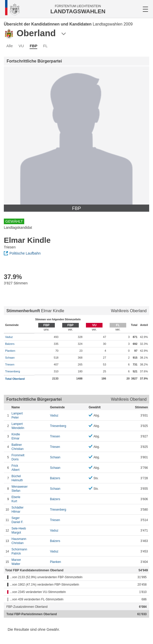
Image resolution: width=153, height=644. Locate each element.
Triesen (10, 364)
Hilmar (29, 509)
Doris (29, 457)
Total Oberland (15, 379)
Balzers (10, 344)
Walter (29, 562)
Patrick (29, 551)
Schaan (10, 358)
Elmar (29, 436)
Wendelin (29, 426)
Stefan (29, 489)
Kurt (29, 499)
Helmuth (29, 478)
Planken (10, 351)
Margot (29, 530)
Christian (29, 447)
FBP (33, 46)
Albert (29, 468)
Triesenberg (12, 371)
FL (45, 46)
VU (21, 46)
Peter (29, 415)
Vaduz (9, 337)
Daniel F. (29, 520)
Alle (10, 46)
